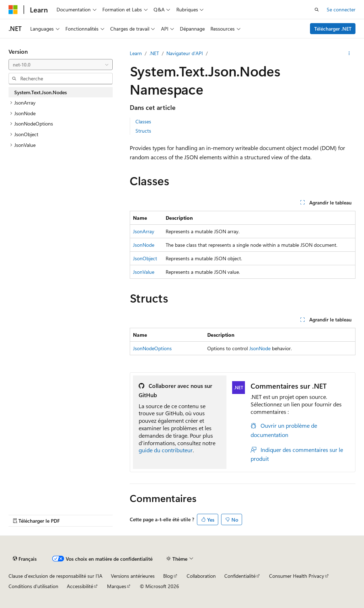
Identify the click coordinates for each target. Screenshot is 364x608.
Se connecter (341, 9)
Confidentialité (240, 576)
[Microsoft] (13, 10)
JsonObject (145, 258)
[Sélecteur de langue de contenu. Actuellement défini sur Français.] (25, 559)
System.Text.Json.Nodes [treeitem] (41, 92)
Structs (143, 131)
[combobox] (61, 65)
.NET (154, 53)
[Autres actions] (349, 53)
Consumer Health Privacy (297, 576)
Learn (136, 53)
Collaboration (201, 576)
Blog (168, 576)
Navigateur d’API (185, 53)
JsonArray (144, 231)
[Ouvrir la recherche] (317, 10)
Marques (117, 586)
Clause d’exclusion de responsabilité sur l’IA (55, 576)
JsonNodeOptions (152, 348)
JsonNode (144, 245)
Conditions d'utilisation (33, 586)
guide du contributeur (166, 450)
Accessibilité (80, 586)
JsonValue (144, 272)
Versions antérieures (133, 576)
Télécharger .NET (333, 29)
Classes (143, 121)
